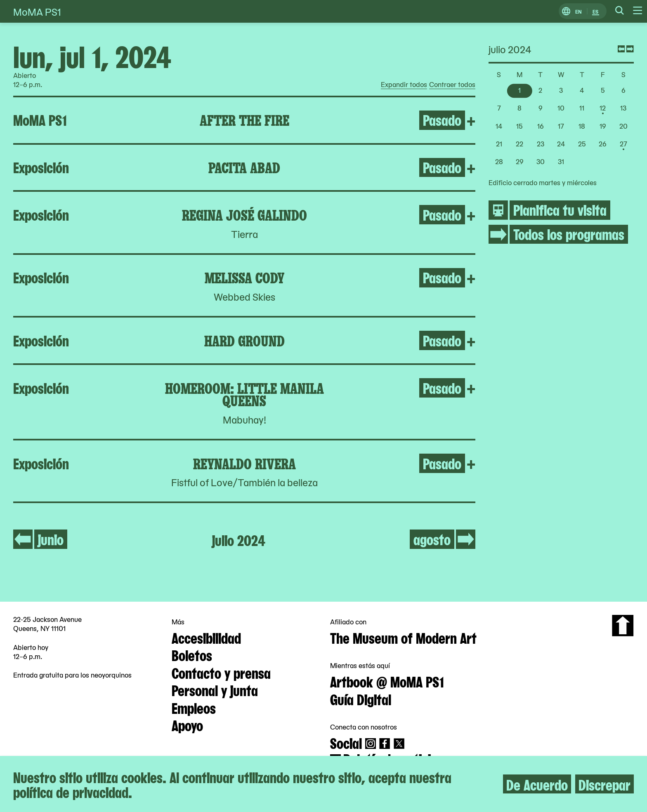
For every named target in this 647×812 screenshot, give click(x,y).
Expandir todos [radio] (404, 85)
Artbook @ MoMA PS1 (387, 681)
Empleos (194, 707)
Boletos (192, 654)
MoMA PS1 (37, 11)
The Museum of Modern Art (403, 637)
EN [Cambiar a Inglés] (579, 11)
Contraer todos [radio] (452, 85)
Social (346, 742)
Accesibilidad (206, 637)
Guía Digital (361, 699)
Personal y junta (215, 690)
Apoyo (187, 725)
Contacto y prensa (221, 672)
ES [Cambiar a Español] (595, 11)
